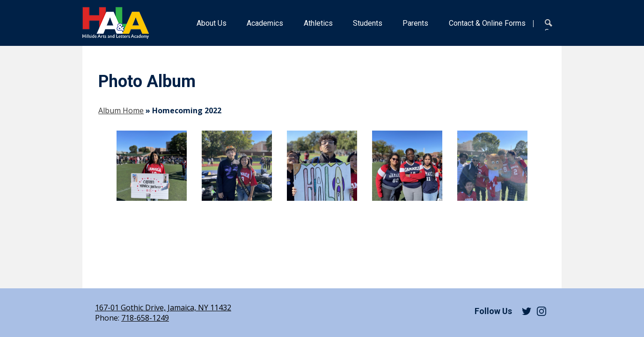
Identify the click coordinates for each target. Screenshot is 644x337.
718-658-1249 (145, 318)
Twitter (527, 311)
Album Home (121, 110)
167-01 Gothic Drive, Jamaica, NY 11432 (163, 308)
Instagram (542, 311)
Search (550, 25)
